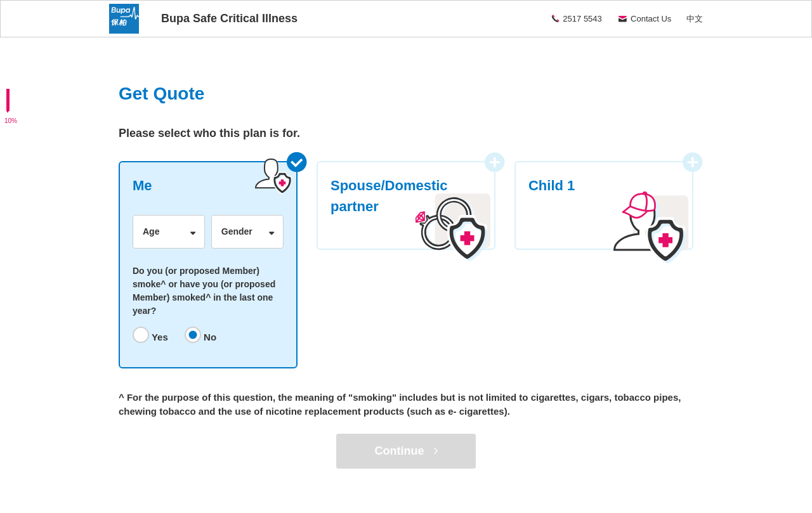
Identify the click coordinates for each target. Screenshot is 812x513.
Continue (406, 451)
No (209, 337)
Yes (159, 337)
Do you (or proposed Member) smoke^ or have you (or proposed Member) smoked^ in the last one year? (204, 291)
